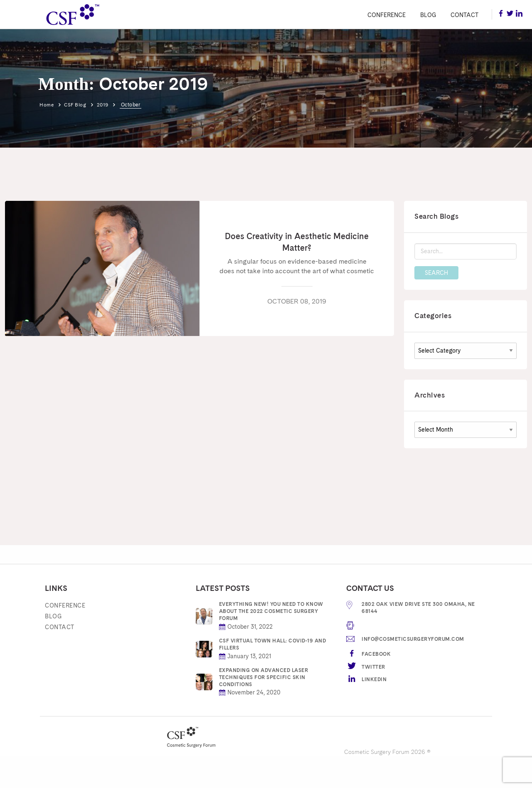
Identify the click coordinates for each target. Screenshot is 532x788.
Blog (428, 15)
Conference (387, 15)
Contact (464, 15)
